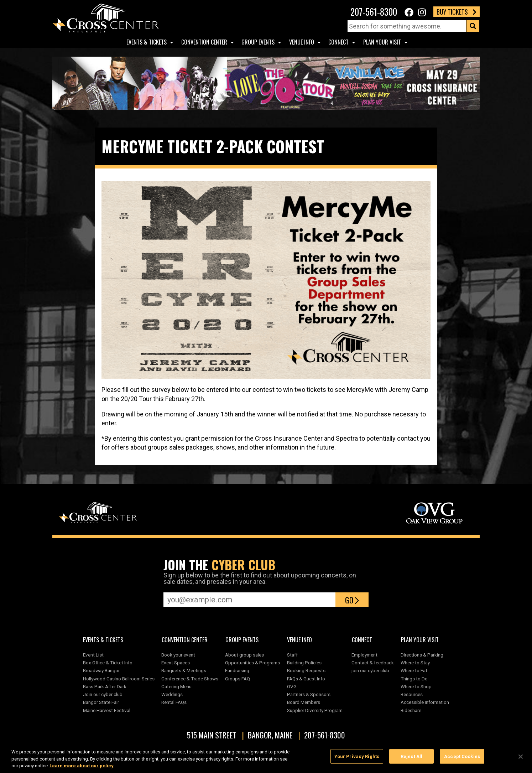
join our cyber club (370, 670)
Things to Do (414, 679)
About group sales (244, 655)
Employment (364, 655)
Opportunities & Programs (252, 663)
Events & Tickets (147, 42)
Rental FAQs (174, 702)
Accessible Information (425, 702)
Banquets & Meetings (184, 670)
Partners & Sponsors (309, 694)
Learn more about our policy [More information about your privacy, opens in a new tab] (82, 766)
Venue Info (302, 42)
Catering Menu (176, 686)
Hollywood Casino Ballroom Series (119, 679)
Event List (93, 655)
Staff (292, 655)
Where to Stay (415, 663)
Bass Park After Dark (105, 686)
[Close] (521, 757)
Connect (338, 42)
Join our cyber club (103, 694)
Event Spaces (176, 663)
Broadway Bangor (101, 670)
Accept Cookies (462, 757)
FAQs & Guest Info (306, 679)
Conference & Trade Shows (190, 679)
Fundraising (237, 670)
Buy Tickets (457, 12)
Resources (412, 694)
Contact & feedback (373, 663)
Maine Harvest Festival (107, 710)
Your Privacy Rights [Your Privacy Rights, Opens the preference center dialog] (357, 757)
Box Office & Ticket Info (108, 663)
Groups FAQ (238, 679)
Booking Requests (306, 670)
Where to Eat (414, 670)
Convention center (204, 42)
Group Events (258, 42)
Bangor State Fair (101, 702)
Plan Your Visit (382, 42)
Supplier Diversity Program (316, 710)
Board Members (304, 702)
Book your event (178, 655)
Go (352, 600)
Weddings (172, 694)
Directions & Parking (422, 655)
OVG (292, 686)
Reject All (411, 757)
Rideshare (411, 710)
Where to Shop (416, 686)
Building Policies (304, 663)
